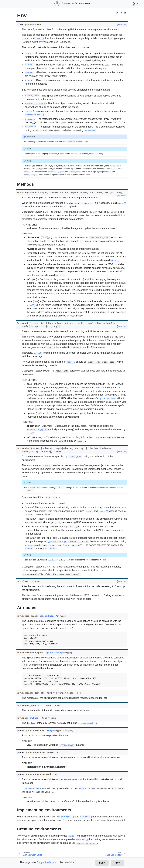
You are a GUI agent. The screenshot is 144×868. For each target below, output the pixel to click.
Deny (102, 863)
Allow (117, 863)
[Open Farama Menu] (135, 4)
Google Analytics (46, 862)
